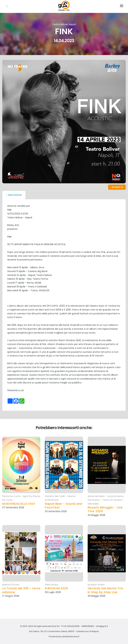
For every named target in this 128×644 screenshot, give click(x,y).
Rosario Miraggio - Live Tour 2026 (105, 509)
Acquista (117, 187)
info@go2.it (102, 626)
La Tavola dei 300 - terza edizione (21, 590)
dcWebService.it (71, 636)
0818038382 (88, 626)
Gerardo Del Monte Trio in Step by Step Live (105, 590)
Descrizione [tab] (14, 195)
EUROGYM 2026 (56, 588)
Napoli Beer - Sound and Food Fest (64, 506)
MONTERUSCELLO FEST (19, 504)
